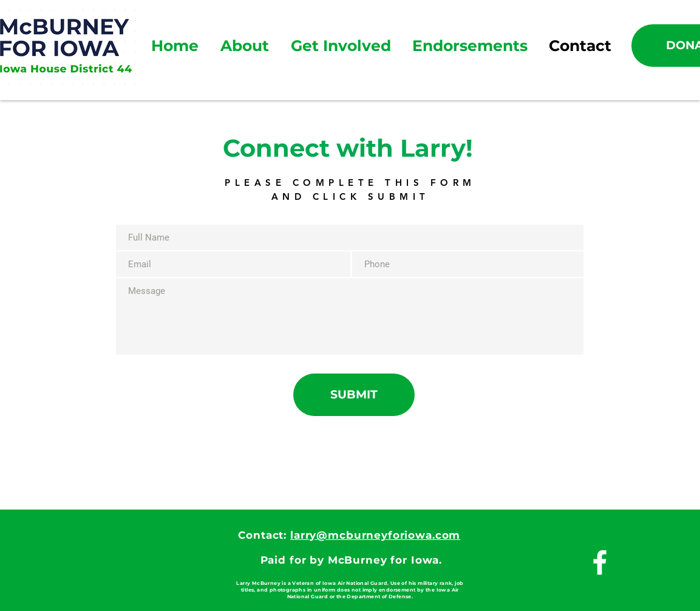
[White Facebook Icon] (600, 562)
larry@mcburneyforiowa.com (375, 535)
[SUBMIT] (354, 395)
